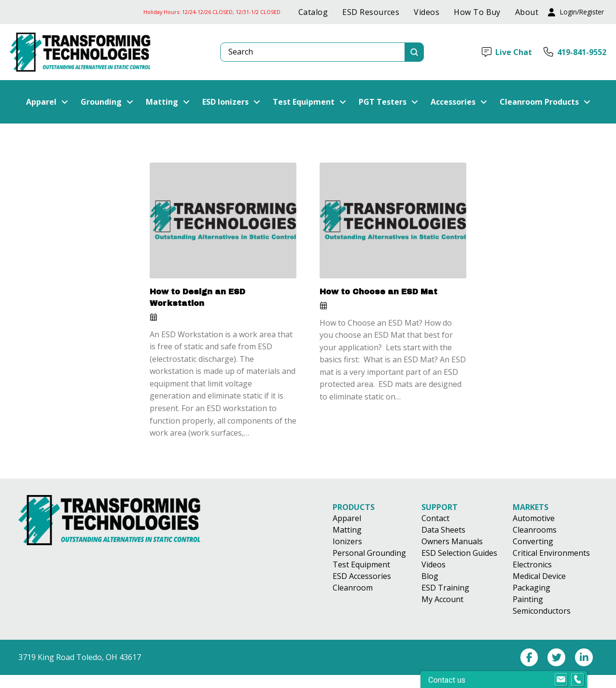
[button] (576, 12)
